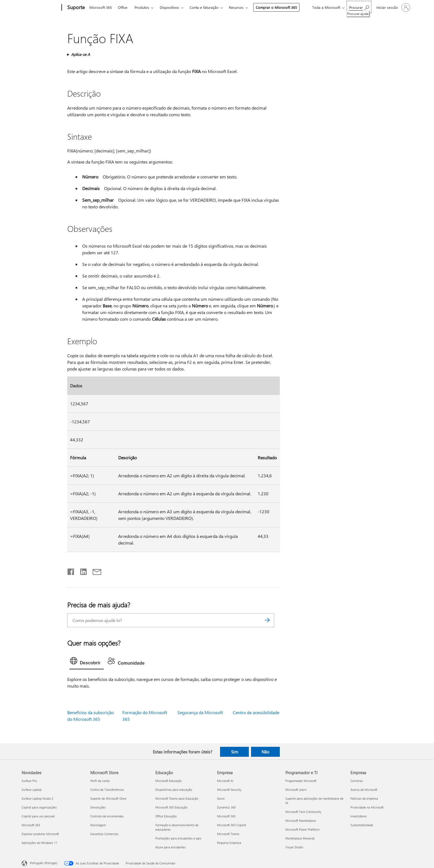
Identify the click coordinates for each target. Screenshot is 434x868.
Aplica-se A (81, 54)
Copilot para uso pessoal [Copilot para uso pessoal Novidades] (38, 816)
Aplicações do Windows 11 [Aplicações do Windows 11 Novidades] (39, 843)
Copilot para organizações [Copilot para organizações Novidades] (39, 807)
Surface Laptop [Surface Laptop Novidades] (32, 790)
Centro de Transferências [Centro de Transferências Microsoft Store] (107, 790)
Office (123, 7)
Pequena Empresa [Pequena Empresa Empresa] (229, 843)
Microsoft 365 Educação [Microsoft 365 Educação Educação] (171, 807)
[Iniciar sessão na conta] (393, 7)
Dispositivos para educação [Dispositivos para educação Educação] (174, 790)
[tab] (87, 662)
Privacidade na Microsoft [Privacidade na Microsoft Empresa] (367, 807)
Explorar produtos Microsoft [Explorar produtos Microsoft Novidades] (40, 834)
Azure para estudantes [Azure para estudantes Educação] (170, 847)
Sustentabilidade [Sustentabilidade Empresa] (362, 825)
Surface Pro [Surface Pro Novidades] (29, 781)
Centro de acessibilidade (256, 712)
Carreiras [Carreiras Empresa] (357, 781)
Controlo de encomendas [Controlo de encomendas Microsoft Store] (107, 816)
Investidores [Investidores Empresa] (359, 816)
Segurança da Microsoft (200, 712)
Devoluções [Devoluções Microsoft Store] (98, 807)
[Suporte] (75, 8)
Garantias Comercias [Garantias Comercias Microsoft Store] (104, 834)
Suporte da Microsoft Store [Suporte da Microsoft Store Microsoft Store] (108, 798)
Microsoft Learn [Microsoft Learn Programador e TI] (296, 790)
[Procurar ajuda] (359, 7)
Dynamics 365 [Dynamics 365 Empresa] (226, 807)
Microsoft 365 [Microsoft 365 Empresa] (226, 816)
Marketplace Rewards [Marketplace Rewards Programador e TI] (300, 838)
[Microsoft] (41, 8)
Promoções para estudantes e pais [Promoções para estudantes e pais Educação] (178, 838)
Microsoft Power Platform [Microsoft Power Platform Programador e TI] (302, 829)
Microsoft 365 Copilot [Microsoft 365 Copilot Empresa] (232, 825)
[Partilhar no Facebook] (71, 571)
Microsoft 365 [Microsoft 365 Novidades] (31, 825)
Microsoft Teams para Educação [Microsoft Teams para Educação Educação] (177, 798)
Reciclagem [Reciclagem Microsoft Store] (98, 825)
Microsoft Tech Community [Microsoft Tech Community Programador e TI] (303, 812)
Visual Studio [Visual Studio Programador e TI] (294, 847)
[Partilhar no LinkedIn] (81, 571)
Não (265, 752)
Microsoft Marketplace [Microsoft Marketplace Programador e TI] (301, 821)
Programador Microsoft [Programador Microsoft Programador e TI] (301, 781)
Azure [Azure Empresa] (221, 798)
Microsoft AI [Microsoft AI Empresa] (225, 781)
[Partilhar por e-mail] (94, 571)
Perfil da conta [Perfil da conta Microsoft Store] (100, 781)
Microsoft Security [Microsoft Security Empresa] (229, 790)
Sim (235, 752)
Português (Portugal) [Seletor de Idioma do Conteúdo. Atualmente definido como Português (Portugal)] (44, 863)
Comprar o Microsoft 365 (276, 7)
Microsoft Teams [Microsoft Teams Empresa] (228, 834)
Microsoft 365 (101, 7)
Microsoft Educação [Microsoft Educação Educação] (168, 781)
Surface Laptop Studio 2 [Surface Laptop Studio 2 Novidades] (38, 798)
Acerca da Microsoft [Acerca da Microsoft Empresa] (364, 790)
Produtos (142, 7)
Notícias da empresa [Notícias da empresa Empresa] (364, 798)
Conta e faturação (204, 7)
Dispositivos (169, 7)
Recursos (236, 7)
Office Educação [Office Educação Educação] (166, 816)
